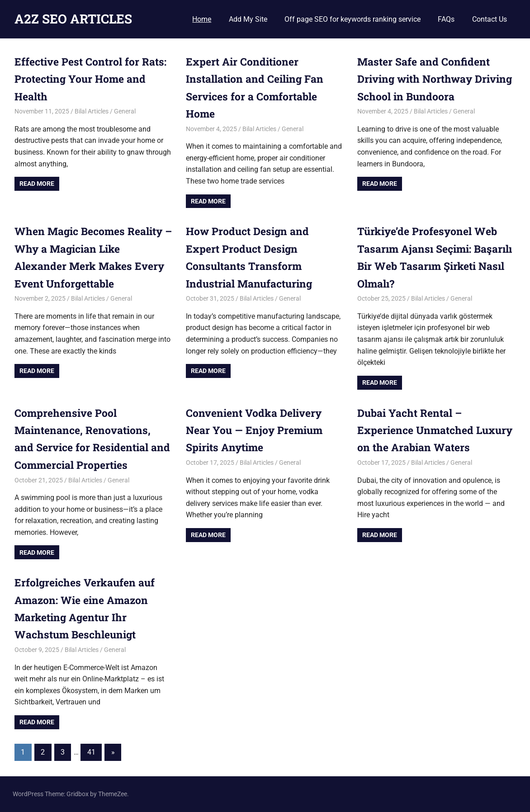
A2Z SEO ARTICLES (73, 19)
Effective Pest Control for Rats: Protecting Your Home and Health (87, 79)
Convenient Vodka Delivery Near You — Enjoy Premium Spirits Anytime (258, 430)
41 (91, 752)
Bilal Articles (92, 111)
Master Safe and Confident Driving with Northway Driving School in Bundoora (429, 79)
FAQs (446, 19)
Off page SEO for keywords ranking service (353, 19)
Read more (37, 184)
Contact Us (490, 19)
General (125, 111)
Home (202, 19)
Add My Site (248, 19)
